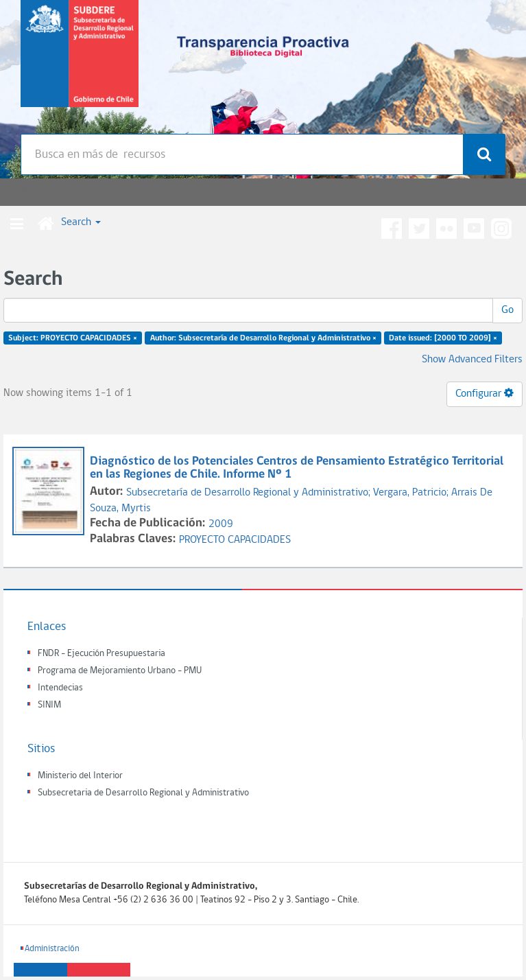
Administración (52, 949)
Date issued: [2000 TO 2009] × (443, 338)
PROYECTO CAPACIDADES (235, 540)
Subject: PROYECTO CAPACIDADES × (73, 338)
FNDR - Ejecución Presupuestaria (101, 654)
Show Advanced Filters (472, 360)
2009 (221, 524)
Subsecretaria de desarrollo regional (80, 65)
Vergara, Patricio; (412, 493)
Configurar (485, 393)
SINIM (49, 705)
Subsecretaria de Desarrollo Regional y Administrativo (143, 793)
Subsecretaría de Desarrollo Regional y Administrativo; (250, 493)
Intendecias (60, 688)
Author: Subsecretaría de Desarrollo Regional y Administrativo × (263, 338)
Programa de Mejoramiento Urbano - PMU (120, 671)
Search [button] (81, 222)
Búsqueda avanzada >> (71, 190)
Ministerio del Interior (80, 776)
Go (507, 310)
